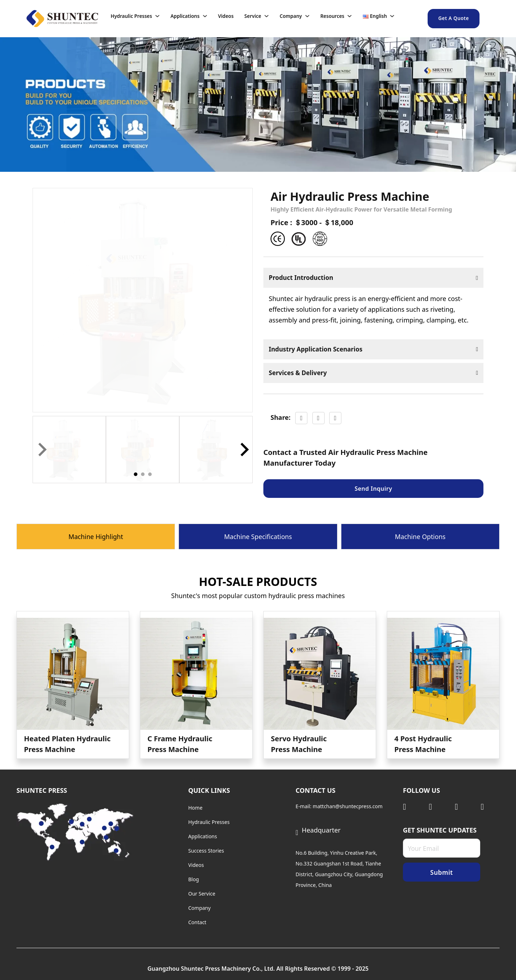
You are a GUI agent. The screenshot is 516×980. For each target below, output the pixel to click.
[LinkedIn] (335, 419)
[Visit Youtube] (464, 807)
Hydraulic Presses (131, 16)
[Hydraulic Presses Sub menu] (161, 16)
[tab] (136, 474)
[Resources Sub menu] (354, 16)
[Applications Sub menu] (209, 16)
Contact (197, 922)
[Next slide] (244, 450)
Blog (194, 879)
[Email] (442, 849)
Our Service (202, 894)
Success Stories (206, 851)
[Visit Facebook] (490, 807)
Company (291, 16)
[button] (69, 450)
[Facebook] (301, 419)
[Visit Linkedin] (412, 807)
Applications (185, 16)
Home (195, 808)
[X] (318, 419)
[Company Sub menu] (311, 16)
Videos (226, 16)
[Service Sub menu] (271, 16)
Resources (332, 16)
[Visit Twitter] (439, 807)
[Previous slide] (42, 450)
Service (253, 16)
